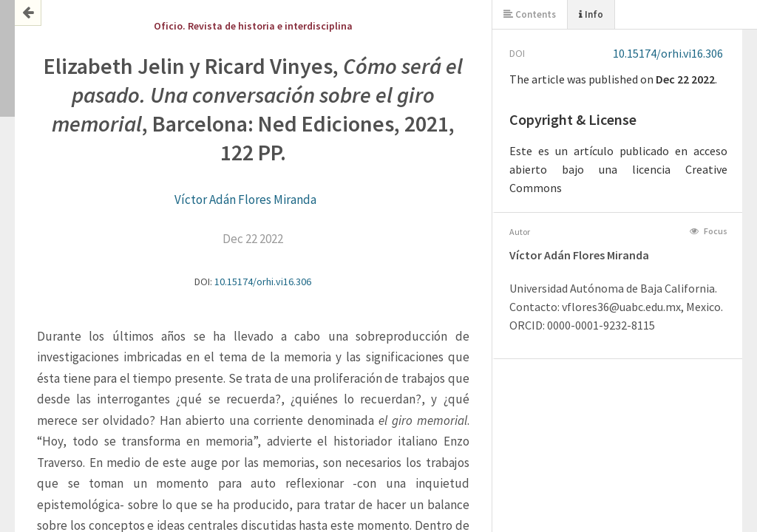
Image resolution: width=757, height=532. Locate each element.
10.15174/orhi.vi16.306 (263, 282)
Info (591, 14)
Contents (530, 14)
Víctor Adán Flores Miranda (245, 199)
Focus (709, 231)
